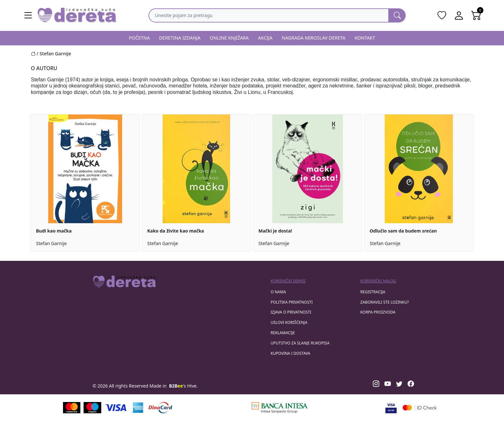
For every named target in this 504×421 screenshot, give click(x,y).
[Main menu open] (28, 15)
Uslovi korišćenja (289, 322)
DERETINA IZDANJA (180, 38)
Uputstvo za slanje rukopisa (300, 343)
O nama (278, 292)
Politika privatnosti (292, 302)
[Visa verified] (391, 408)
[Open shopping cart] (476, 15)
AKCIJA (265, 38)
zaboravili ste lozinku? (385, 302)
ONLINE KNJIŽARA (230, 38)
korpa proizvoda (378, 312)
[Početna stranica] (35, 54)
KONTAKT (365, 38)
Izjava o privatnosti (291, 312)
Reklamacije (283, 333)
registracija (373, 292)
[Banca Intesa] (280, 408)
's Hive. (183, 386)
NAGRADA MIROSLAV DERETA (314, 38)
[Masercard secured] (420, 408)
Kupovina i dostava (290, 353)
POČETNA (139, 38)
